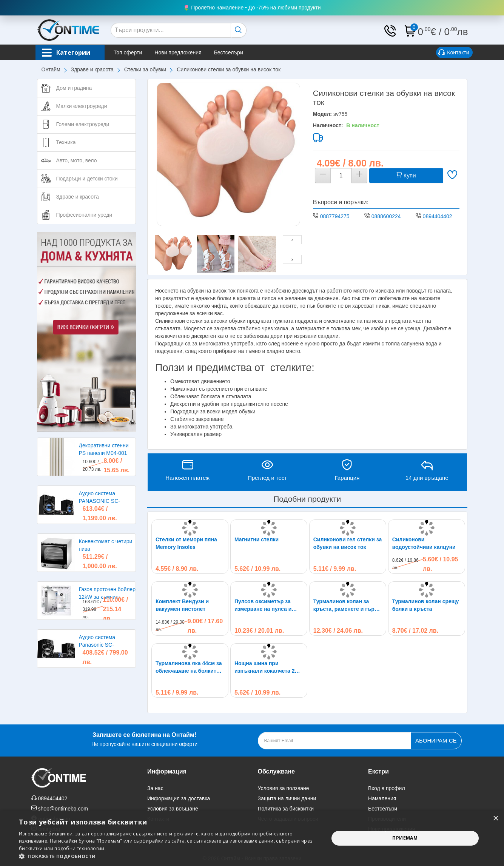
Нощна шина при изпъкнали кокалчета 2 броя (265, 667)
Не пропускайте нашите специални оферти (144, 739)
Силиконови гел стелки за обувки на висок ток (348, 543)
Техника (66, 142)
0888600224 (386, 216)
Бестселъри (231, 52)
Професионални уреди (84, 215)
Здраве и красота (92, 69)
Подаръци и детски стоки (87, 179)
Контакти (454, 53)
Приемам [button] (405, 838)
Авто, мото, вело (77, 160)
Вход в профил (387, 788)
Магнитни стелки (257, 539)
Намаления (382, 798)
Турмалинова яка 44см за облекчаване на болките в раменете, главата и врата (190, 667)
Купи (406, 175)
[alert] (252, 838)
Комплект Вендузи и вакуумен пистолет (182, 605)
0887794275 (335, 216)
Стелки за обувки (145, 69)
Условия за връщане (173, 809)
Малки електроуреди (82, 106)
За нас (155, 788)
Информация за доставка (179, 798)
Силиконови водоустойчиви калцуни (424, 543)
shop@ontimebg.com (63, 809)
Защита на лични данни (287, 798)
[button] (169, 856)
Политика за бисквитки (286, 809)
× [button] (496, 819)
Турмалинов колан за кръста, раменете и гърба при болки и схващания (347, 606)
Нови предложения (180, 52)
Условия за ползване (284, 788)
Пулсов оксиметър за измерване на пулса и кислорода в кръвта (263, 606)
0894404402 (438, 216)
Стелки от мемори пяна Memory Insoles (186, 543)
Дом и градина (74, 88)
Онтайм (51, 69)
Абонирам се (436, 740)
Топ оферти (131, 52)
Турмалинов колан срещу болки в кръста (426, 605)
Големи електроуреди (83, 124)
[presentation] (292, 240)
